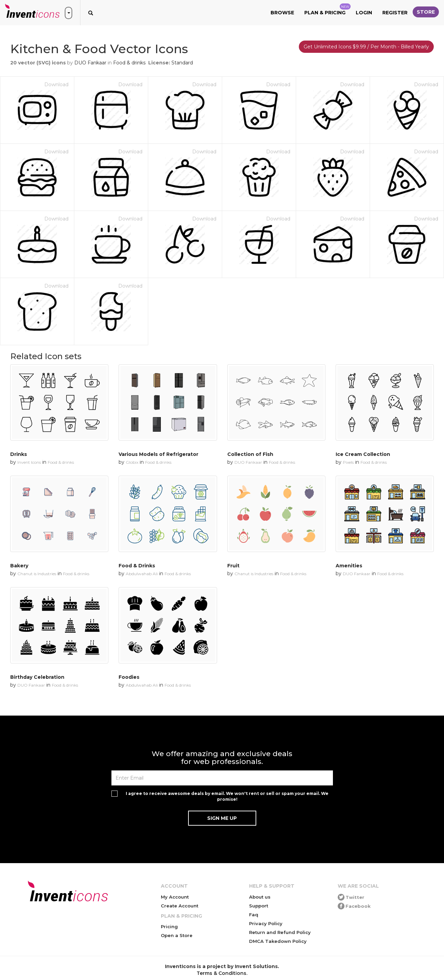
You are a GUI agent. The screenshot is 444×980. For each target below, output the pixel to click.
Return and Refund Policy (280, 932)
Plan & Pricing (327, 10)
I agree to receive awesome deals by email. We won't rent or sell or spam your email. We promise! (227, 796)
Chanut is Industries (37, 574)
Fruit (233, 566)
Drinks (19, 454)
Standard (182, 63)
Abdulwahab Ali (142, 574)
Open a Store (177, 935)
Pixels (348, 462)
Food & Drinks (137, 566)
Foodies (129, 677)
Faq (254, 915)
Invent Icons (29, 462)
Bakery (19, 566)
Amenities (349, 566)
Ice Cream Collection (363, 454)
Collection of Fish (250, 454)
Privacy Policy (266, 923)
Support (259, 906)
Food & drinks (129, 63)
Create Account (180, 906)
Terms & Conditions (221, 973)
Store (426, 12)
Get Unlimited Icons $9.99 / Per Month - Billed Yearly (366, 47)
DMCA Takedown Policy (278, 941)
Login (364, 13)
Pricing (169, 927)
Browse (282, 13)
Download (56, 85)
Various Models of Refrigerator (158, 454)
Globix (132, 462)
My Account (175, 897)
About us (260, 897)
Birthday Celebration (37, 677)
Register (395, 13)
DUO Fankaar (90, 63)
